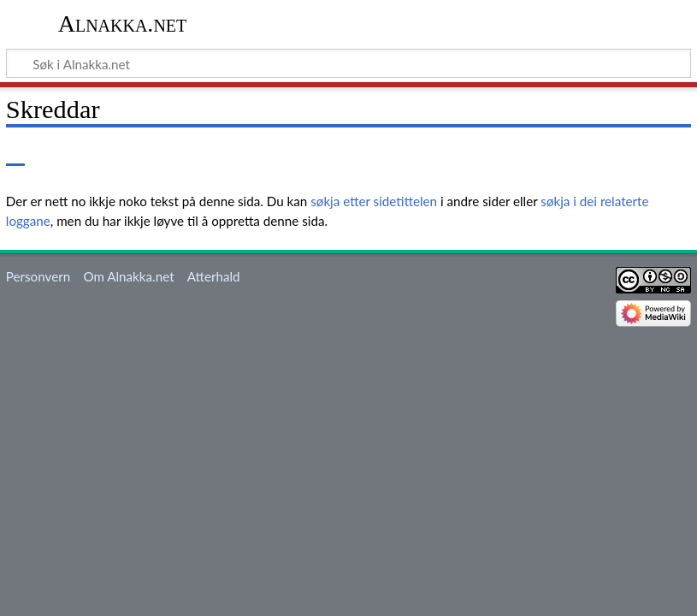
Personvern (38, 276)
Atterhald (214, 276)
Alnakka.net (123, 24)
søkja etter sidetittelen (374, 201)
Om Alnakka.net (128, 276)
